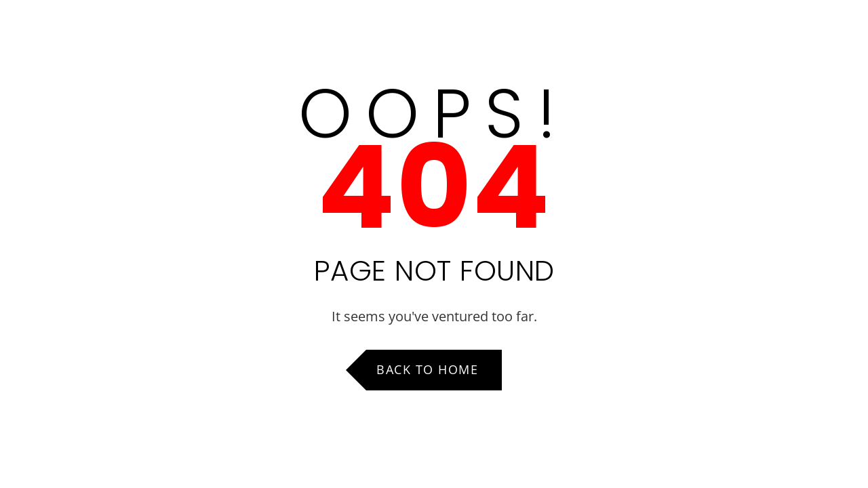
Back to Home (427, 369)
